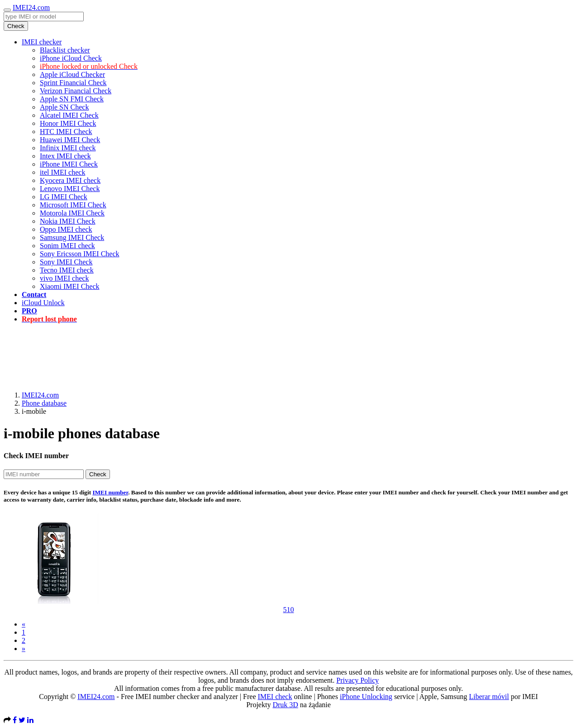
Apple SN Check (64, 107)
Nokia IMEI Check (68, 221)
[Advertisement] (289, 351)
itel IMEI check (62, 172)
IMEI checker (42, 42)
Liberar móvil (489, 697)
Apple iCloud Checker (72, 74)
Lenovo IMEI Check (70, 189)
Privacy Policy (358, 680)
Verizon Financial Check (76, 91)
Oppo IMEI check (66, 229)
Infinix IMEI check (68, 148)
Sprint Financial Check (73, 83)
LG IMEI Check (64, 197)
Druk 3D (285, 705)
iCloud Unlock (43, 303)
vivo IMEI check (64, 278)
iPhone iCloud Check (71, 58)
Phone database (44, 403)
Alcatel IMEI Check (69, 115)
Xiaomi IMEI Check (70, 286)
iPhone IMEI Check (69, 164)
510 (289, 610)
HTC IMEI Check (66, 132)
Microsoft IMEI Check (73, 205)
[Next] (24, 649)
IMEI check (275, 697)
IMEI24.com (31, 7)
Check (16, 26)
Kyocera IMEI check (70, 180)
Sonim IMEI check (67, 246)
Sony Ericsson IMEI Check (80, 254)
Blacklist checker (65, 50)
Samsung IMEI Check (72, 237)
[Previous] (24, 624)
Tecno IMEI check (67, 270)
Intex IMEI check (65, 156)
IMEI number (110, 492)
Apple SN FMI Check (72, 99)
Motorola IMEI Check (72, 213)
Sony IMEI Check (66, 262)
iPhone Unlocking (366, 697)
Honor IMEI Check (68, 123)
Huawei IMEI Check (70, 140)
